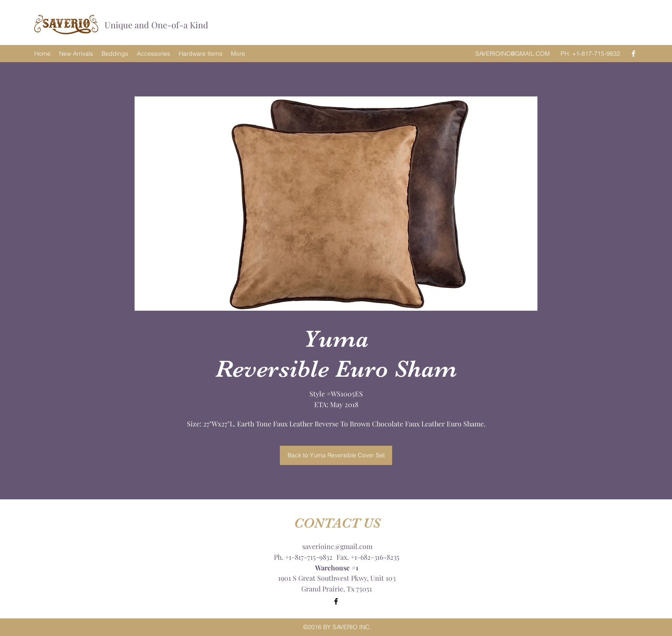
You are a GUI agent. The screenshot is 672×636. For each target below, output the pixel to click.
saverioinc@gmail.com (337, 546)
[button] (336, 204)
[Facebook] (633, 54)
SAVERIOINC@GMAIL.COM (513, 54)
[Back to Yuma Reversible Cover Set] (336, 455)
